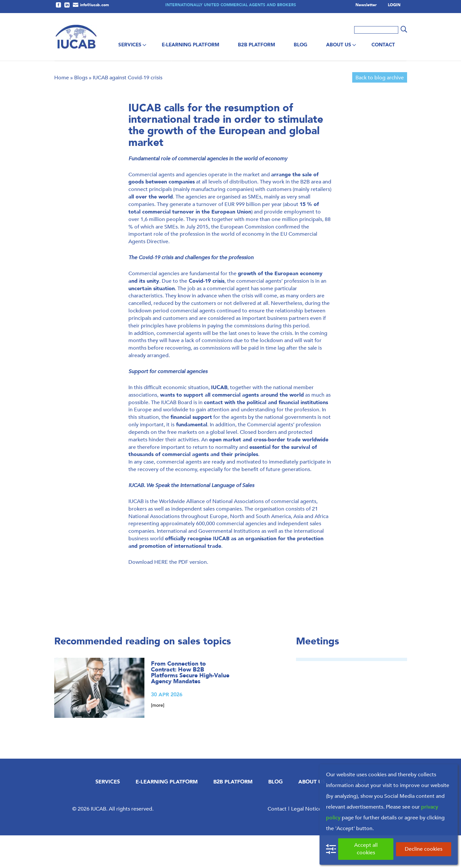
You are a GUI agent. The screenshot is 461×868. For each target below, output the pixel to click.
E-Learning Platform (190, 45)
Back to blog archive (380, 110)
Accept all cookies (366, 849)
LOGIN (394, 5)
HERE (161, 595)
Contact (383, 45)
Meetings (318, 674)
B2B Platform (256, 45)
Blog (301, 45)
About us (339, 45)
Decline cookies (424, 849)
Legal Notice (306, 841)
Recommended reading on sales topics (143, 674)
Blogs (81, 110)
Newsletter (366, 5)
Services (130, 45)
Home (62, 110)
